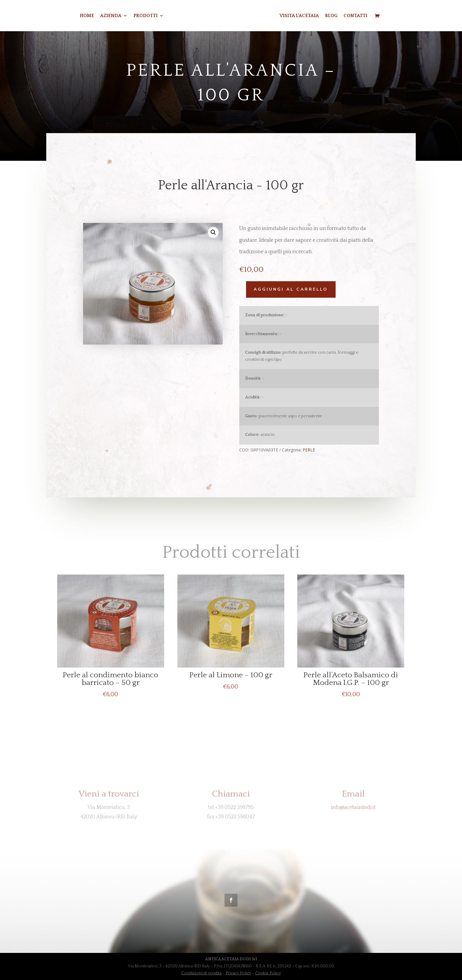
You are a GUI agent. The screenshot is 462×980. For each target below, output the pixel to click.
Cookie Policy (268, 973)
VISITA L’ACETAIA (306, 16)
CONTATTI (363, 16)
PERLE (304, 450)
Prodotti (138, 16)
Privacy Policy (238, 973)
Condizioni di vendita (201, 973)
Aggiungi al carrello (286, 289)
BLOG (338, 16)
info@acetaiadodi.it (353, 807)
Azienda (103, 16)
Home (80, 16)
